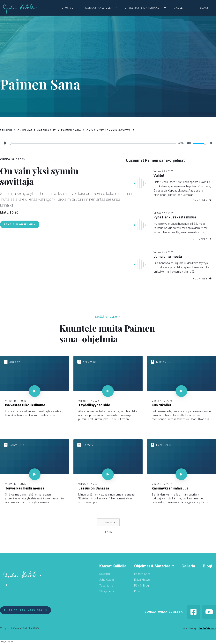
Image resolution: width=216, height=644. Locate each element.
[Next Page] (108, 522)
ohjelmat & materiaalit (143, 8)
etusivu (68, 8)
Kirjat (137, 591)
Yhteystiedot (107, 591)
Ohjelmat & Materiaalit (154, 566)
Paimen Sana (142, 574)
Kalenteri (105, 574)
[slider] (93, 143)
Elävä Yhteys (142, 580)
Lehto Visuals (207, 628)
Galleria (188, 566)
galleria (181, 8)
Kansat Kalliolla (113, 566)
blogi (204, 8)
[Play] (5, 143)
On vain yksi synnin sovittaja (111, 130)
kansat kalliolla (99, 8)
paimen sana (71, 130)
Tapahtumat (107, 586)
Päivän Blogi (142, 586)
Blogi (208, 566)
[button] (70, 8)
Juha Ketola (107, 580)
